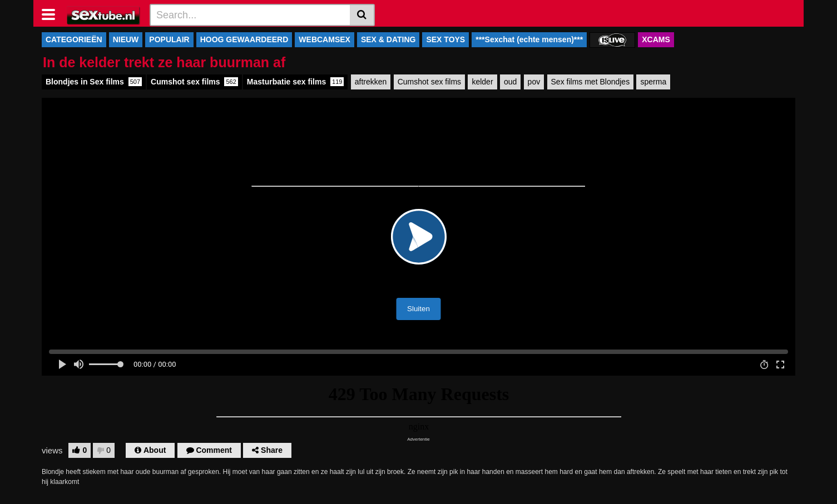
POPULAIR (169, 39)
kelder (482, 82)
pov (534, 82)
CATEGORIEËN (74, 39)
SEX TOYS (445, 39)
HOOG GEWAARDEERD (244, 39)
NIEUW (126, 39)
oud (510, 82)
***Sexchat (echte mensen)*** (529, 39)
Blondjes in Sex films (94, 82)
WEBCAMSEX (325, 39)
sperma (653, 82)
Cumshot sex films (194, 82)
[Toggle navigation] (53, 13)
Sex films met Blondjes (591, 82)
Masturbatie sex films (296, 82)
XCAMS (656, 39)
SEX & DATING (388, 39)
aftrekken (371, 82)
